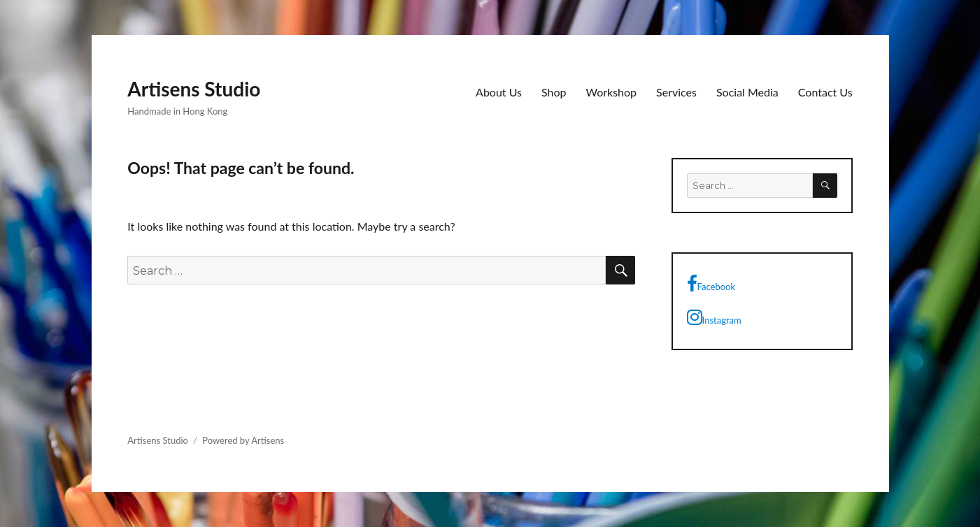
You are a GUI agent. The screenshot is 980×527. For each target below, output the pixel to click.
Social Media (747, 92)
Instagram (714, 317)
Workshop (612, 92)
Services (676, 92)
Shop (554, 92)
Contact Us (825, 92)
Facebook (711, 284)
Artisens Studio (194, 89)
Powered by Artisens (243, 440)
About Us (499, 92)
